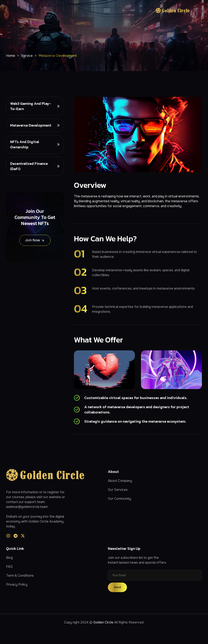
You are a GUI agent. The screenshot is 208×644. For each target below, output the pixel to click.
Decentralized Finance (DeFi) (29, 166)
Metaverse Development (31, 125)
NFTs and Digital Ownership (25, 144)
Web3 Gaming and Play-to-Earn (31, 106)
